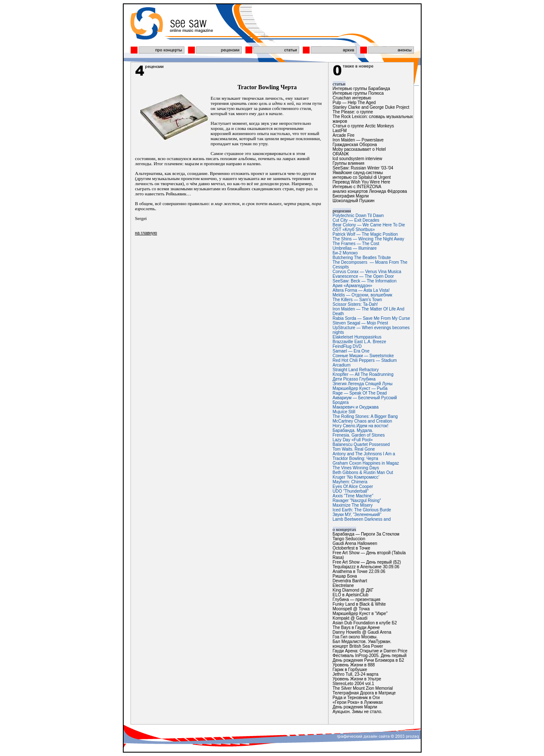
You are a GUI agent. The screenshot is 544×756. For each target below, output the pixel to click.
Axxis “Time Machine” (353, 496)
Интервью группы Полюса (358, 93)
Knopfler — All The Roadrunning (363, 374)
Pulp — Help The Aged (354, 103)
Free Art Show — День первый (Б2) (367, 562)
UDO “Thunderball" (351, 491)
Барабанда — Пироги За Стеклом (366, 534)
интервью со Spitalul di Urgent (362, 177)
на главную (146, 233)
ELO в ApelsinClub (351, 595)
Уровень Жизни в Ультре (357, 679)
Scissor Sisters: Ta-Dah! (356, 304)
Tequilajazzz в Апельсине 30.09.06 (366, 567)
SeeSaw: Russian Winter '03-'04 (363, 168)
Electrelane (343, 585)
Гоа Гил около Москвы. (355, 637)
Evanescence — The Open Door (363, 276)
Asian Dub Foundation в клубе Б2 (365, 623)
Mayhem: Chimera (350, 482)
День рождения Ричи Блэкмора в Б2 (368, 660)
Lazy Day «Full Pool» (353, 440)
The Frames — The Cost (356, 244)
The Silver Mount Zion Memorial (363, 688)
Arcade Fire (344, 135)
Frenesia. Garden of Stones (359, 435)
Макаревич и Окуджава (356, 407)
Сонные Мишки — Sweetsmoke (363, 356)
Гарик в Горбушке (350, 670)
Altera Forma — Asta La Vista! (361, 290)
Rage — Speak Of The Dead (360, 393)
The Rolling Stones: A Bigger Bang (365, 416)
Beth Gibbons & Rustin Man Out (363, 472)
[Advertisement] (229, 305)
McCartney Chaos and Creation (363, 421)
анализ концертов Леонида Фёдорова (370, 191)
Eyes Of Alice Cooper (353, 487)
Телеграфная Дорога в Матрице (364, 693)
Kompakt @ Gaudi (350, 618)
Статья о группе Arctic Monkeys (363, 126)
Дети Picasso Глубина (354, 379)
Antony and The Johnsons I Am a (364, 454)
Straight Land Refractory (356, 370)
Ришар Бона (345, 576)
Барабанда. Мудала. (353, 430)
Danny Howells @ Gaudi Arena (362, 632)
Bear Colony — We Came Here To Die (369, 225)
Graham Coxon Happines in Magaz (366, 463)
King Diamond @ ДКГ (353, 590)
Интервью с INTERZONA (357, 187)
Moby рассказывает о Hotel (359, 149)
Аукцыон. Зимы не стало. (358, 712)
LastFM (340, 131)
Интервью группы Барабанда (361, 89)
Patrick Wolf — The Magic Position (365, 234)
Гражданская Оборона (355, 145)
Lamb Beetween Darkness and (362, 519)
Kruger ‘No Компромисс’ (356, 477)
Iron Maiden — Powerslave (358, 140)
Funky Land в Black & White (359, 604)
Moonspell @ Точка (351, 609)
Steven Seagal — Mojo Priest (361, 323)
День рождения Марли (355, 707)
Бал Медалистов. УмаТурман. (362, 642)
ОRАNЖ (341, 154)
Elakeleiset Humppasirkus (357, 337)
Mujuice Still (344, 412)
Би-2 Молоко (345, 253)
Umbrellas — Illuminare (355, 248)
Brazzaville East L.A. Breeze (360, 342)
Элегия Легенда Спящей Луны (363, 384)
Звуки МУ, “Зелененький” (357, 515)
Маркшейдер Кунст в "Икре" (360, 614)
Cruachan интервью (352, 98)
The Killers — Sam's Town (357, 300)
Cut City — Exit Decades (356, 220)
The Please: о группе (353, 112)
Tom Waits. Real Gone (354, 449)
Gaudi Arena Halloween (355, 543)
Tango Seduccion (349, 539)
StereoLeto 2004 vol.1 (354, 684)
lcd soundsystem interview (358, 159)
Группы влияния (349, 163)
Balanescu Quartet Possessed (361, 444)
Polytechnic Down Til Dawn (358, 216)
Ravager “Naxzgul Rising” (357, 501)
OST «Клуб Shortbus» (354, 230)
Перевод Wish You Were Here (362, 182)
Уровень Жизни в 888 (354, 665)
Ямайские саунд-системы (358, 173)
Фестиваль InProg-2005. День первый (370, 656)
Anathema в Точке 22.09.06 (359, 571)
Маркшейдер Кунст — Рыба (360, 388)
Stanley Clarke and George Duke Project (371, 107)
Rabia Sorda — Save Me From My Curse (371, 318)
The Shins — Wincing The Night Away (369, 239)
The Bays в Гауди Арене (356, 628)
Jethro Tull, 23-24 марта (356, 674)
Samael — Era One (351, 351)
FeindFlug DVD (347, 346)
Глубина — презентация (357, 599)
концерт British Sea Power (358, 646)
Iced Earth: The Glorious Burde (362, 510)
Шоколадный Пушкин (354, 201)
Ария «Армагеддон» (353, 286)
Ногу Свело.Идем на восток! (361, 426)
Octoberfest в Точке (352, 548)
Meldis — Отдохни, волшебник (363, 295)
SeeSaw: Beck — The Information (365, 281)
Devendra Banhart (350, 581)
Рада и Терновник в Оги (356, 698)
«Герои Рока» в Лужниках (358, 702)
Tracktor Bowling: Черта (356, 458)
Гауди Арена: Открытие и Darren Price (370, 651)
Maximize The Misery (353, 505)
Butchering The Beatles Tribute (362, 258)
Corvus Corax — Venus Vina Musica (367, 272)
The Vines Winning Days (356, 468)
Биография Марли (351, 196)
